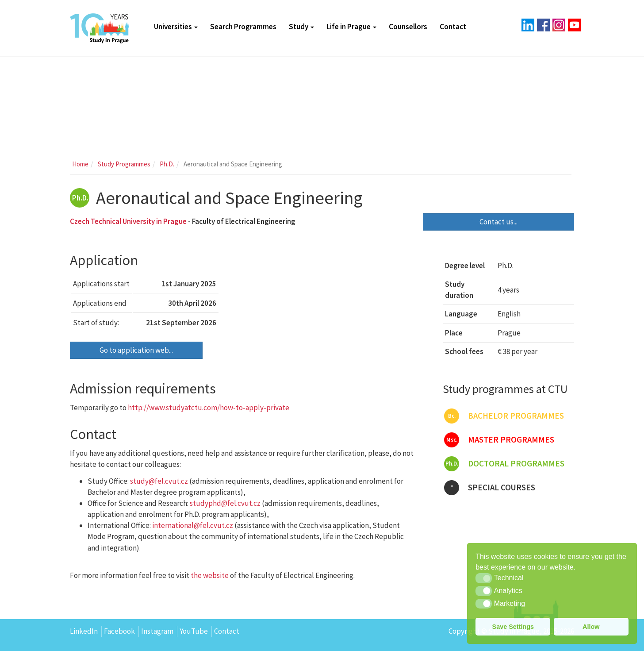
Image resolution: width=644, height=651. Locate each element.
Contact (453, 27)
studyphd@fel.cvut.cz (225, 503)
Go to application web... (136, 350)
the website (210, 575)
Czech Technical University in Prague (128, 221)
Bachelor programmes (504, 416)
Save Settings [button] (513, 627)
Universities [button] (176, 27)
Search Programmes (243, 27)
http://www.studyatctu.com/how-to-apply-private (209, 408)
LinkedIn (84, 631)
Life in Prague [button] (351, 27)
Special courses (490, 488)
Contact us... (498, 222)
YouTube (194, 631)
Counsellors (408, 27)
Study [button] (301, 27)
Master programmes (499, 440)
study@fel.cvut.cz (159, 481)
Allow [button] (591, 627)
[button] (484, 578)
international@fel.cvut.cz (193, 525)
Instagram (157, 631)
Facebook (119, 631)
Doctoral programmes (504, 464)
